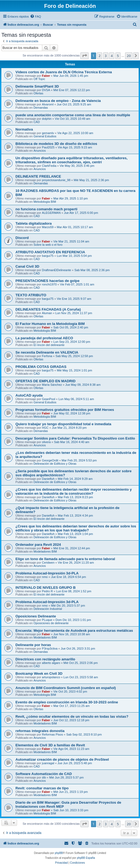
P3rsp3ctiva (50, 648)
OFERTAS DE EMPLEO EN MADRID (45, 381)
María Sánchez (52, 385)
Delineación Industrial (48, 609)
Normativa (24, 129)
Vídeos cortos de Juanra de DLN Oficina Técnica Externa (64, 72)
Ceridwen (48, 563)
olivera (46, 442)
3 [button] (106, 56)
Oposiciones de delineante (51, 623)
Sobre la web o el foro (48, 245)
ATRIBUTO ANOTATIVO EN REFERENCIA (50, 252)
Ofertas (38, 93)
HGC (45, 428)
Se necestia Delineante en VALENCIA (47, 352)
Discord (22, 238)
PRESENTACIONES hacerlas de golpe (47, 281)
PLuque (47, 620)
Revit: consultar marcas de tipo (42, 788)
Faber (46, 76)
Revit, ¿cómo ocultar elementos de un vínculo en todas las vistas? (72, 716)
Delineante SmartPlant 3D (37, 86)
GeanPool (49, 399)
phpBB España (86, 858)
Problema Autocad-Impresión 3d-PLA (47, 573)
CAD (37, 122)
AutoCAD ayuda (29, 395)
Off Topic (39, 79)
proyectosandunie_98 (56, 180)
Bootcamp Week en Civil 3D (39, 674)
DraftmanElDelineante (57, 270)
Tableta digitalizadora (34, 223)
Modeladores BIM (45, 551)
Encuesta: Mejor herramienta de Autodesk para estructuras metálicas (74, 631)
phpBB (59, 853)
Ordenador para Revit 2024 (38, 545)
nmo (45, 577)
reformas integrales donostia (40, 731)
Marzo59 (48, 227)
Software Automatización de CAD (44, 774)
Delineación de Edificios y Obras (55, 464)
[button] (84, 56)
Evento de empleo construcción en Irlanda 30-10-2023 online (67, 702)
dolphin (47, 119)
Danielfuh (48, 479)
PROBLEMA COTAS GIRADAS (41, 367)
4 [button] (112, 56)
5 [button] (118, 56)
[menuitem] (35, 16)
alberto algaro (51, 663)
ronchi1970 (49, 284)
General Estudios (45, 136)
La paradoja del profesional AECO (44, 338)
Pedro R (47, 591)
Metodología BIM (45, 202)
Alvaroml (48, 104)
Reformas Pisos (53, 734)
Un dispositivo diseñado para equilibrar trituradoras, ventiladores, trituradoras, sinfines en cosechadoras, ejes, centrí (71, 160)
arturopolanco (51, 677)
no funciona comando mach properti (46, 209)
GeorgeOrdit (50, 460)
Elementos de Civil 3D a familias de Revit (50, 745)
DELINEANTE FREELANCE (38, 176)
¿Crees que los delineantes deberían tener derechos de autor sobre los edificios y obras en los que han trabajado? (76, 528)
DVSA (46, 90)
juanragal (48, 763)
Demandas (41, 108)
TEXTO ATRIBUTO (31, 295)
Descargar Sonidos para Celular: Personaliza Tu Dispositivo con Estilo (75, 438)
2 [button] (100, 56)
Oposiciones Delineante (36, 616)
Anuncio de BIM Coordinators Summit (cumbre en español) (66, 688)
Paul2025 (48, 147)
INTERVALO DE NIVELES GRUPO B (45, 588)
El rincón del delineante (49, 345)
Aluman (47, 313)
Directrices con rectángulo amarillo (45, 659)
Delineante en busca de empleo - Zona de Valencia (58, 101)
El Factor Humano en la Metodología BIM (50, 324)
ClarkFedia (49, 166)
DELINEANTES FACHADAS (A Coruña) (48, 309)
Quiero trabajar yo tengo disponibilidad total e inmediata (63, 424)
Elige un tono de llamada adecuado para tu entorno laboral (65, 559)
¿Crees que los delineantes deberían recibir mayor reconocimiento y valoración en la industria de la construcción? (74, 491)
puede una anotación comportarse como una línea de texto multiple (73, 115)
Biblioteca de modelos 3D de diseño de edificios (56, 144)
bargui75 (48, 256)
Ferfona (47, 356)
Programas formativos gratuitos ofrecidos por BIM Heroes (65, 410)
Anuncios (40, 151)
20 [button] (129, 56)
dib (44, 777)
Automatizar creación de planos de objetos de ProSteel (62, 759)
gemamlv (48, 133)
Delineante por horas (33, 645)
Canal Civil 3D (27, 266)
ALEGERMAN (51, 213)
